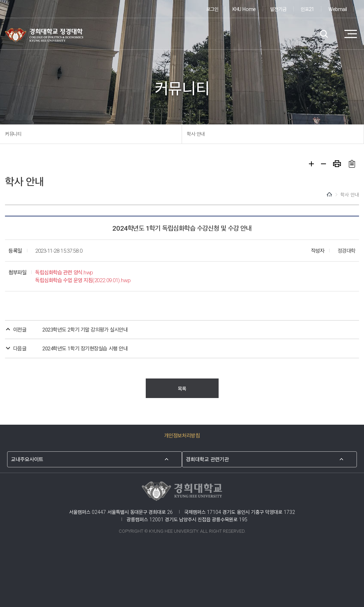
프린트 (337, 164)
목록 (182, 388)
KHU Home (244, 9)
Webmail (338, 9)
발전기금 (278, 9)
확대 (311, 164)
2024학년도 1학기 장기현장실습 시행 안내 (85, 348)
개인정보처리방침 (182, 435)
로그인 (212, 9)
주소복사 (352, 164)
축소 (323, 164)
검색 (324, 34)
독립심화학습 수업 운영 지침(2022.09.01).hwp (83, 280)
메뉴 (351, 34)
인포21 (307, 9)
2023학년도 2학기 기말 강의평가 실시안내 (85, 329)
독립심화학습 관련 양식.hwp (64, 272)
